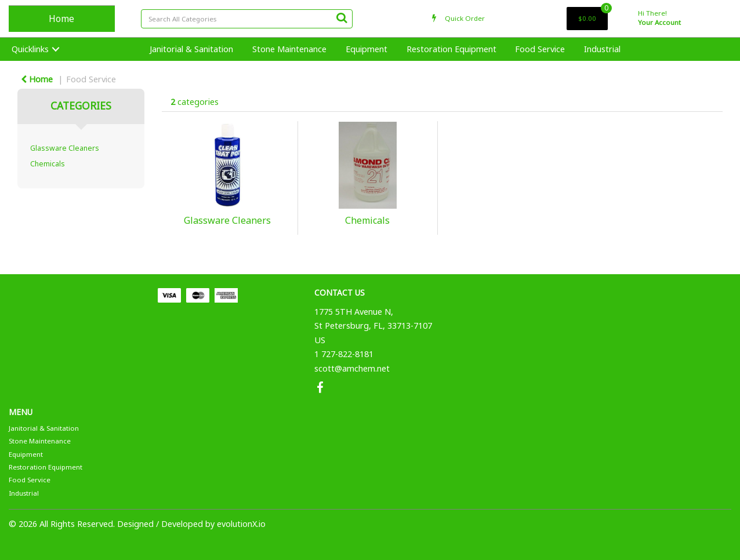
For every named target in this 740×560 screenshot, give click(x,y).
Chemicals (48, 164)
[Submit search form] (342, 17)
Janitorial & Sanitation (191, 49)
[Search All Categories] (247, 19)
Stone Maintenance (289, 49)
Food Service (540, 49)
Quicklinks (30, 49)
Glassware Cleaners (65, 148)
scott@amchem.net (352, 368)
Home (61, 19)
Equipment (367, 49)
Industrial (602, 49)
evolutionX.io (241, 524)
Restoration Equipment (451, 49)
